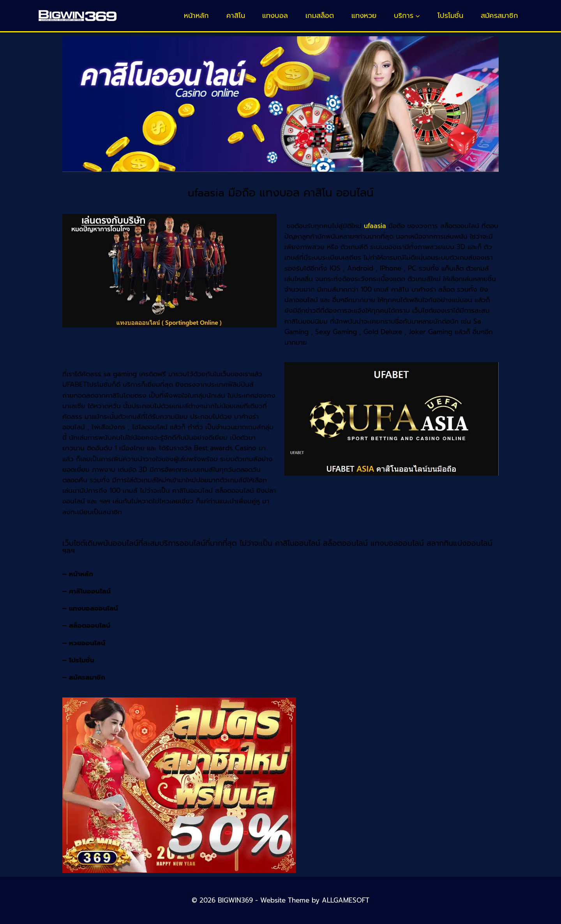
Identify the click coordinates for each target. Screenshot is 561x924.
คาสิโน (236, 16)
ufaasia (375, 226)
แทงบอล (275, 16)
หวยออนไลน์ (87, 643)
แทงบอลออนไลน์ (93, 608)
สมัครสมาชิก (499, 16)
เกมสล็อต (320, 16)
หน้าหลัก (196, 16)
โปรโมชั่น (450, 16)
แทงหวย (364, 16)
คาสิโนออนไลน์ (90, 591)
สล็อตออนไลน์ (90, 625)
